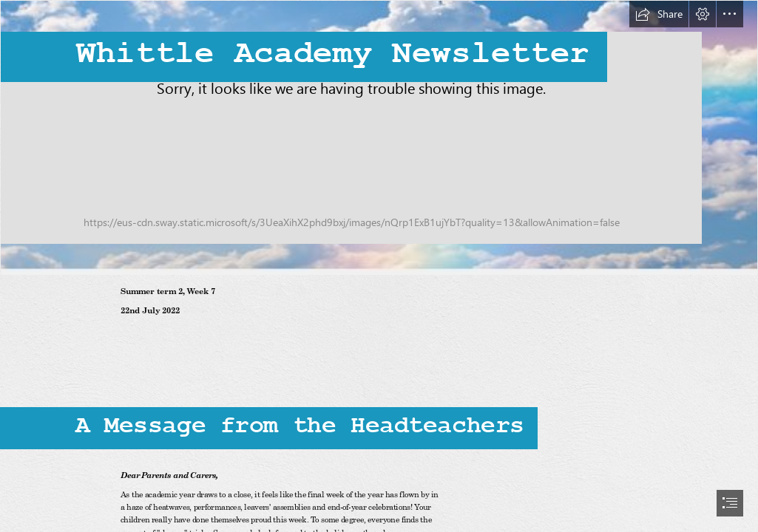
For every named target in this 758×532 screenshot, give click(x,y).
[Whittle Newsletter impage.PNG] (379, 138)
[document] (379, 266)
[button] (659, 14)
